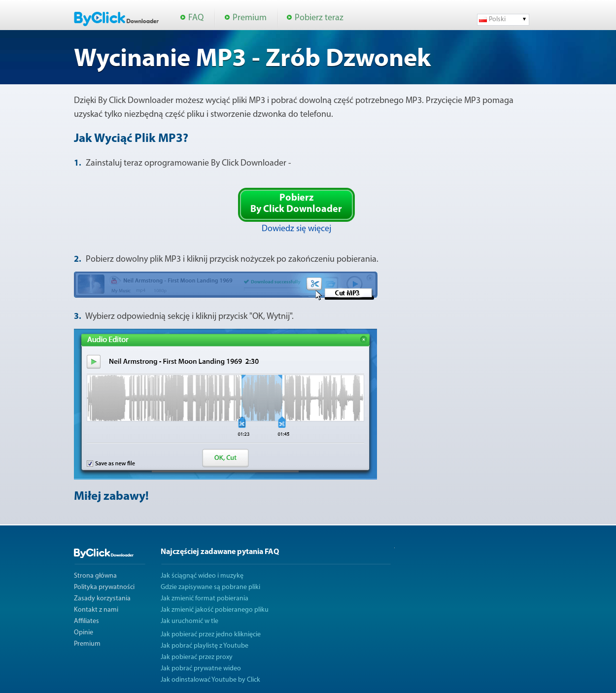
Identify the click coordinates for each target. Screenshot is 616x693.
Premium (250, 18)
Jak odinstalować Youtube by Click (210, 680)
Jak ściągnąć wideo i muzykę (202, 576)
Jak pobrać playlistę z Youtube (205, 646)
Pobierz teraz (319, 18)
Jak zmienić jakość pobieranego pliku (215, 610)
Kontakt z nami (96, 610)
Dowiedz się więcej (296, 229)
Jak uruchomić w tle (189, 621)
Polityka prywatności (104, 587)
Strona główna (95, 576)
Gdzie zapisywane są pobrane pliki (210, 587)
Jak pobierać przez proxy (197, 657)
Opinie (84, 633)
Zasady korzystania (102, 599)
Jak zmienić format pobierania (205, 599)
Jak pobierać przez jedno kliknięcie (211, 635)
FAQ (196, 18)
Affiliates (86, 621)
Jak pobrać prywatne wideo (201, 669)
